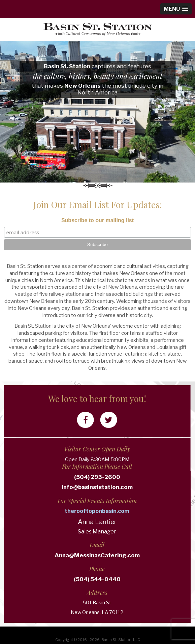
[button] (176, 9)
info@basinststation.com (80, 487)
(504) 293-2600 (80, 477)
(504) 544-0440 (80, 579)
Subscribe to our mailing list (97, 220)
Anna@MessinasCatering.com (80, 555)
